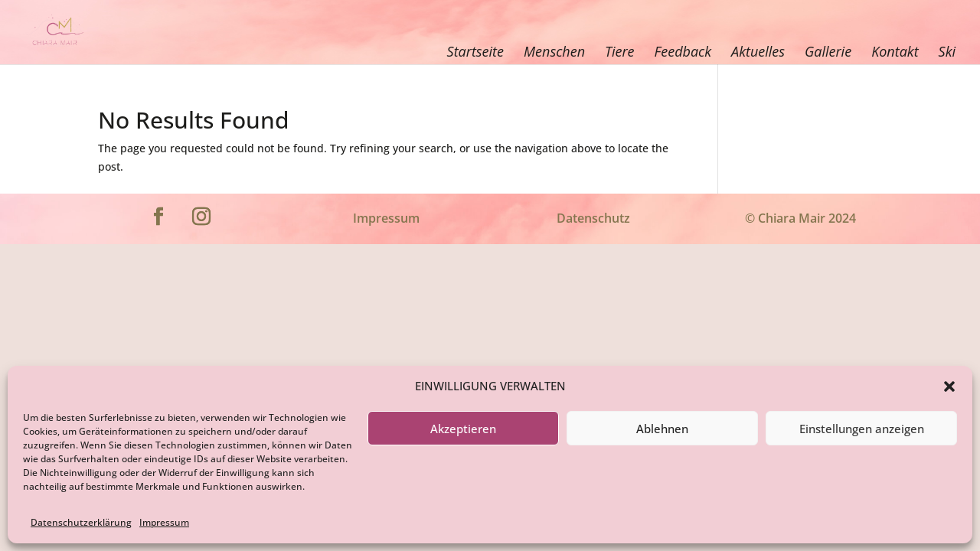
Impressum (164, 522)
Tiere (620, 51)
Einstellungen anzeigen (862, 429)
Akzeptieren (463, 429)
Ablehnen (662, 429)
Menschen (554, 51)
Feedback (683, 51)
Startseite (475, 51)
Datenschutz (593, 218)
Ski (947, 51)
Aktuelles (758, 51)
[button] (949, 386)
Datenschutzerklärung (81, 522)
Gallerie (828, 51)
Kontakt (895, 51)
